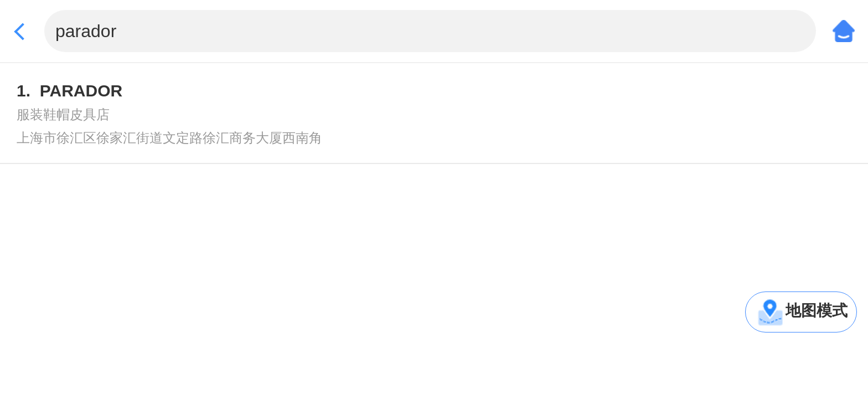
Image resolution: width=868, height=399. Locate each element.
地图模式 (817, 311)
